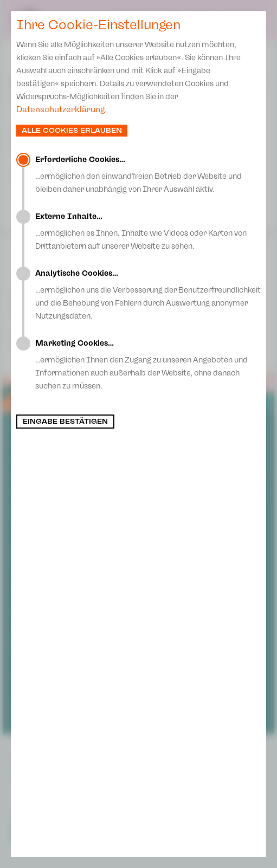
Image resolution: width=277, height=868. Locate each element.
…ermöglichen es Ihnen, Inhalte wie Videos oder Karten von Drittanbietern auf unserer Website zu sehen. (148, 231)
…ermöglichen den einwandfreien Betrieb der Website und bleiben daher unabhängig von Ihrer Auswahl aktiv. (148, 174)
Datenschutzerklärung (60, 109)
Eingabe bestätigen (65, 422)
